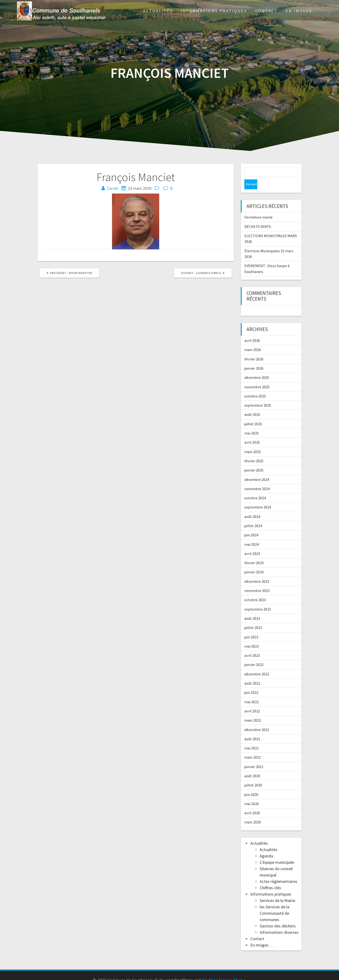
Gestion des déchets (278, 916)
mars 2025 (253, 442)
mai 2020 (252, 794)
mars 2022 (253, 710)
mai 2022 (252, 692)
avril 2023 (252, 645)
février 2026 (254, 349)
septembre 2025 (258, 395)
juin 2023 (251, 627)
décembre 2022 (257, 664)
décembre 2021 (257, 720)
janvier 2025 (254, 460)
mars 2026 (253, 340)
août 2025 (252, 405)
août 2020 (252, 766)
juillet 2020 (253, 775)
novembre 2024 (257, 479)
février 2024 (254, 553)
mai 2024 (252, 534)
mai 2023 (252, 636)
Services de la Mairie (277, 891)
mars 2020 (253, 812)
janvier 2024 (254, 562)
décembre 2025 (257, 368)
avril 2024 (252, 544)
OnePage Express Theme (224, 970)
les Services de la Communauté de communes (274, 903)
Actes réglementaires (278, 871)
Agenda (266, 846)
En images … (302, 11)
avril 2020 (252, 803)
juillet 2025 (253, 414)
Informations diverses (279, 922)
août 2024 (252, 507)
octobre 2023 (255, 590)
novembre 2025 (257, 377)
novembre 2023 (257, 581)
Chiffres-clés (270, 878)
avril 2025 (252, 432)
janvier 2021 (254, 757)
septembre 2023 (258, 599)
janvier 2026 (254, 358)
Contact (266, 11)
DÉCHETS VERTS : (258, 217)
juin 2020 (251, 785)
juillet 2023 (253, 618)
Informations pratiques (214, 11)
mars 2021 (253, 747)
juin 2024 (251, 525)
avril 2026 (252, 331)
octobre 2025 (255, 386)
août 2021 (252, 729)
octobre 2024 (255, 488)
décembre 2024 (257, 470)
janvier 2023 (254, 655)
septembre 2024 (258, 497)
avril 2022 (252, 701)
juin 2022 (251, 682)
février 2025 (254, 451)
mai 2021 (252, 738)
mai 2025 (252, 423)
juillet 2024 (253, 516)
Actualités (158, 11)
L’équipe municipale (277, 852)
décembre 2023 (257, 571)
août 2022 (252, 673)
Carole (113, 188)
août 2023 (252, 608)
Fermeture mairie (258, 207)
